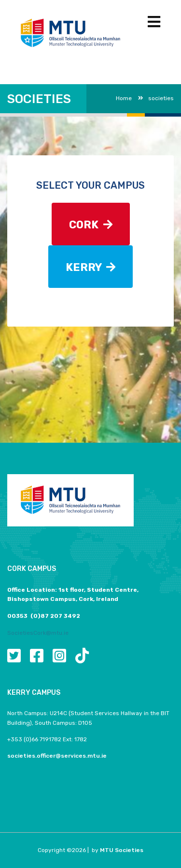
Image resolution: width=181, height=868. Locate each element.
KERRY (90, 267)
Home (124, 98)
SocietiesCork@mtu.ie (38, 633)
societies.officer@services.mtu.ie (57, 756)
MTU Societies (122, 850)
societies (156, 98)
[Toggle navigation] (154, 22)
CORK (91, 225)
